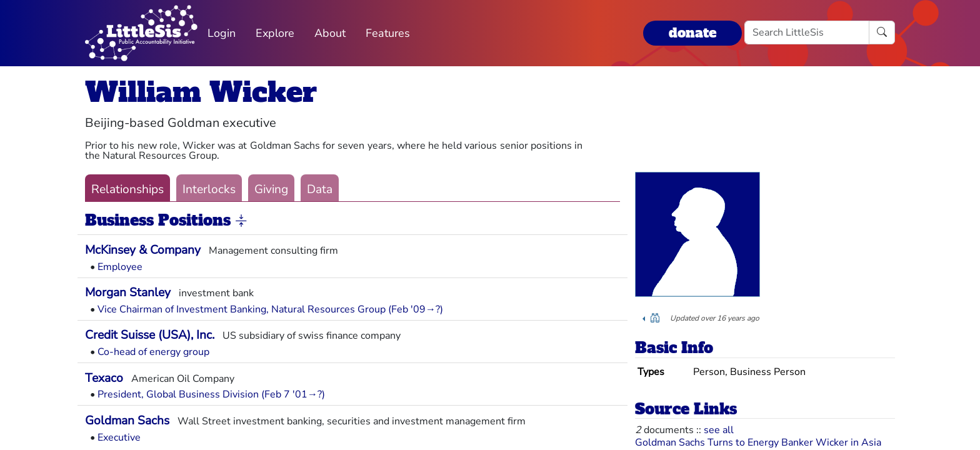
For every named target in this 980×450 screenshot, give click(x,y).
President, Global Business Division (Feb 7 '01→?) (211, 394)
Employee (120, 267)
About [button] (330, 33)
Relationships (127, 189)
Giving (271, 189)
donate (692, 33)
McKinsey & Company (143, 250)
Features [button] (388, 33)
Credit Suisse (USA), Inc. (150, 335)
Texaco (104, 378)
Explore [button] (275, 33)
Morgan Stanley (128, 292)
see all (719, 430)
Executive (119, 437)
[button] (241, 221)
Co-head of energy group (153, 352)
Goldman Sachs (127, 421)
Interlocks (209, 189)
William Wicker (201, 92)
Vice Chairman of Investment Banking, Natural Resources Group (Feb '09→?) (270, 309)
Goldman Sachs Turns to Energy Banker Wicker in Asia (758, 442)
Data (320, 189)
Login (222, 33)
